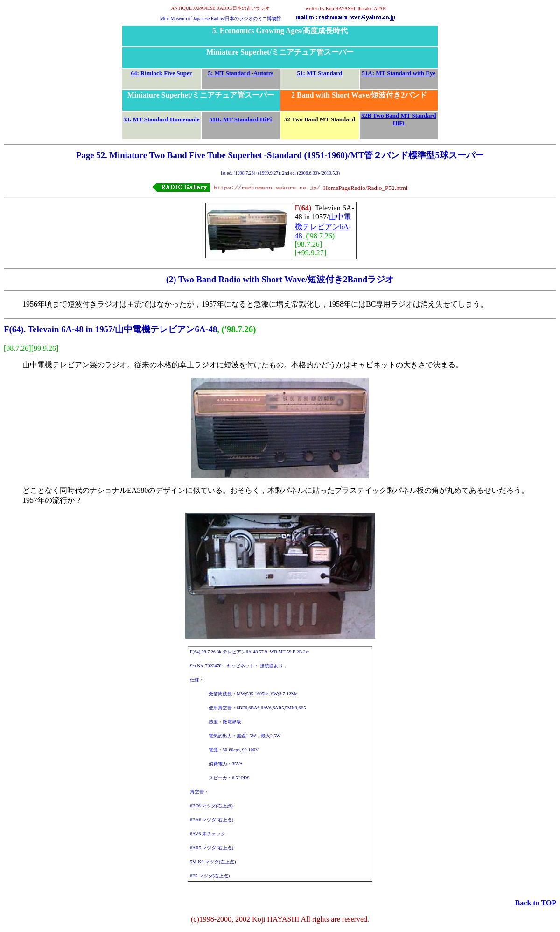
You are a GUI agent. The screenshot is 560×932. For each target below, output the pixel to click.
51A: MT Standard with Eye (399, 73)
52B (366, 116)
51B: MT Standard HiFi (241, 119)
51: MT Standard (320, 73)
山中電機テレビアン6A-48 (323, 226)
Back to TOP (536, 903)
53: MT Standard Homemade (161, 119)
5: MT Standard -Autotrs (240, 73)
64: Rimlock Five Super (161, 73)
